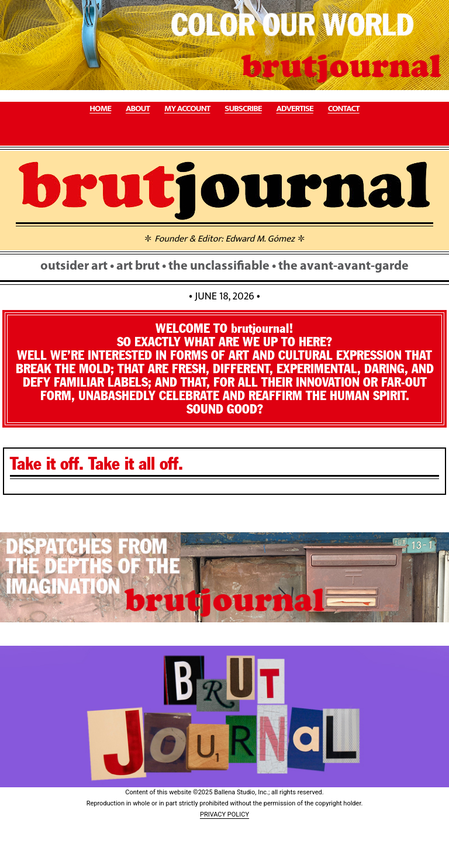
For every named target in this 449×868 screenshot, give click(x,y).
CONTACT (344, 109)
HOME (100, 109)
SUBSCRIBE (243, 109)
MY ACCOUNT (187, 109)
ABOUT (138, 109)
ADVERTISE (294, 109)
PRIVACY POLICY (224, 814)
